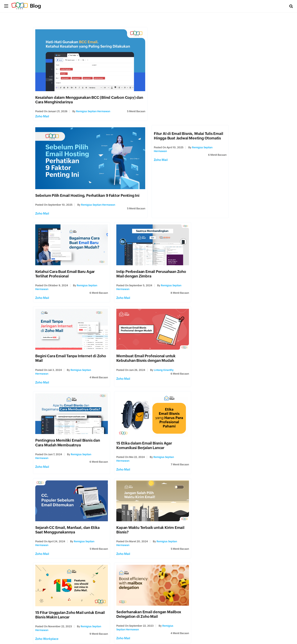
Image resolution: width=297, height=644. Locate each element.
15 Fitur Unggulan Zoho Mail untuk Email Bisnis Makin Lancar (65, 425)
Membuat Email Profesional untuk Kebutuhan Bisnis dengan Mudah (143, 256)
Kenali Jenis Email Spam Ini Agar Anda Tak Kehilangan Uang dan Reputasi (147, 590)
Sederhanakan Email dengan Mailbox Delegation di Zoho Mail (146, 424)
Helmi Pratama (86, 602)
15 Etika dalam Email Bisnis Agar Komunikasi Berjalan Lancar (63, 342)
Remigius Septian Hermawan (93, 110)
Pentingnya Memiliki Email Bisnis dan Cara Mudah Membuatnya (224, 256)
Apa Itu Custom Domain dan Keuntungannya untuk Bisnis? (217, 424)
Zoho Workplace (47, 449)
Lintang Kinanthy (161, 268)
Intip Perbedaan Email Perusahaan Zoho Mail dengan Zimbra (222, 174)
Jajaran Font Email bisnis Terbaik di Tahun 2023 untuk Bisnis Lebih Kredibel (226, 508)
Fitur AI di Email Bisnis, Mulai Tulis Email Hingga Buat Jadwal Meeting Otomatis (70, 135)
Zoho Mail (42, 115)
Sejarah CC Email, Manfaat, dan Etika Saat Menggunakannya (146, 339)
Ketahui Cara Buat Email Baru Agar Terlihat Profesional (143, 174)
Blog (35, 6)
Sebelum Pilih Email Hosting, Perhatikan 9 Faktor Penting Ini (204, 96)
